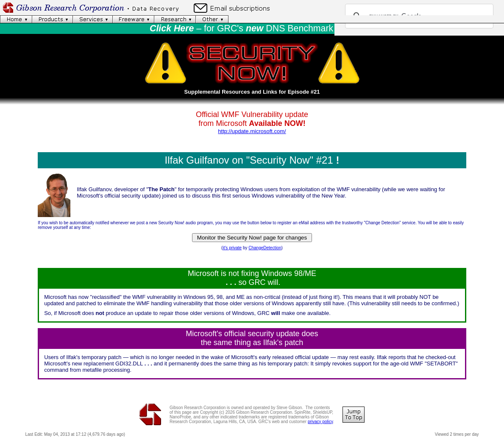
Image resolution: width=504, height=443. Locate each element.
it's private (232, 248)
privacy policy (320, 422)
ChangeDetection (265, 248)
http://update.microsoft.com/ (252, 131)
